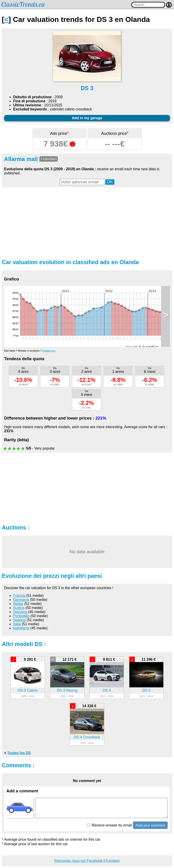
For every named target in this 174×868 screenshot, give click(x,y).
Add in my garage (87, 118)
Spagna (19, 620)
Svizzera (20, 612)
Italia (17, 624)
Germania (21, 600)
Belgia (18, 604)
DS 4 (107, 690)
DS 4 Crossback (87, 737)
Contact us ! (49, 351)
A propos (112, 861)
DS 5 (146, 690)
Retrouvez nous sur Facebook (79, 861)
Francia (19, 596)
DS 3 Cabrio (28, 690)
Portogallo (21, 616)
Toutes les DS (19, 753)
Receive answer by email (109, 825)
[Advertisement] (87, 223)
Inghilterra (21, 628)
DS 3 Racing (67, 690)
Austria (19, 608)
